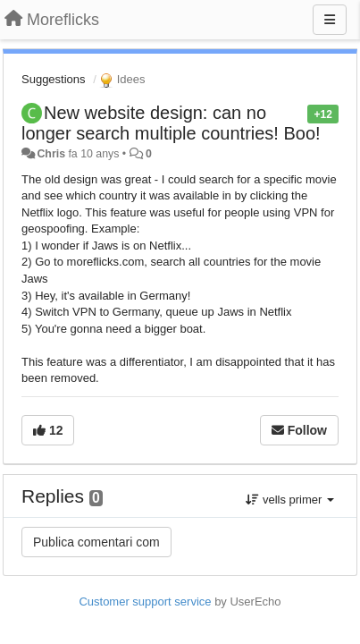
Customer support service (145, 602)
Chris (51, 154)
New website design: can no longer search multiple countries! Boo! (171, 123)
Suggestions (54, 79)
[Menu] (330, 20)
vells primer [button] (290, 500)
